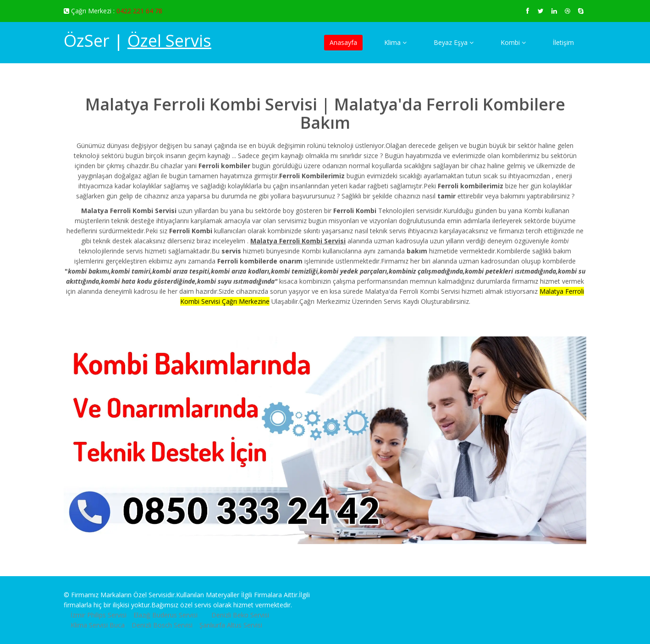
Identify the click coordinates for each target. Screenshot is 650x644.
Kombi (513, 42)
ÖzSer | (138, 41)
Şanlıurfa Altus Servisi (231, 625)
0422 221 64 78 (139, 11)
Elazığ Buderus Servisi (165, 615)
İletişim (563, 42)
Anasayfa (343, 42)
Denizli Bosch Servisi (162, 625)
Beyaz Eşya (454, 42)
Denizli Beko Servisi (240, 615)
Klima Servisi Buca (98, 625)
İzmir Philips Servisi (99, 615)
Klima (395, 42)
